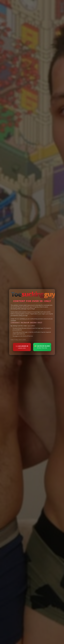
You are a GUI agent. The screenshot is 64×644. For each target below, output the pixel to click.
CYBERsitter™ (15, 322)
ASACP (40, 322)
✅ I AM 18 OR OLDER (42, 347)
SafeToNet (33, 322)
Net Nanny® (25, 322)
